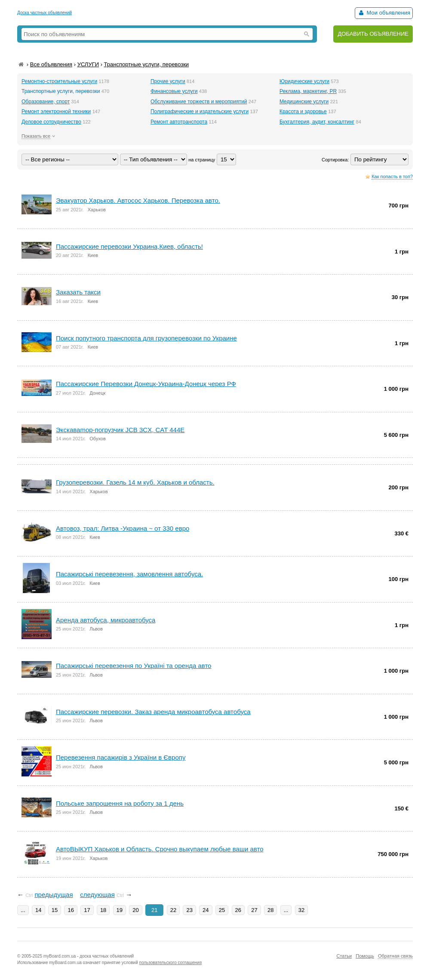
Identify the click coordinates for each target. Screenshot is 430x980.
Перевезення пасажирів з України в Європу (121, 757)
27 (254, 910)
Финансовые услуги (174, 91)
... (23, 910)
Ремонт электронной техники (56, 111)
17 (87, 910)
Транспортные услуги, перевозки (147, 64)
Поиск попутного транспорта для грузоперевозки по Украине (146, 338)
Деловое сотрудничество (51, 122)
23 (189, 910)
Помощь (365, 956)
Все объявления (51, 64)
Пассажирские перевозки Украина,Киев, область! (129, 246)
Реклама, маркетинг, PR (308, 91)
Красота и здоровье (303, 111)
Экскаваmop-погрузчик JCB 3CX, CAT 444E (120, 430)
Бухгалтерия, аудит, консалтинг (317, 122)
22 (173, 910)
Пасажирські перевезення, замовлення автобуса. (129, 574)
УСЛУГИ (88, 64)
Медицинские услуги (304, 102)
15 (55, 910)
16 (71, 910)
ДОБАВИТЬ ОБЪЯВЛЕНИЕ (373, 34)
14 (38, 910)
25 (222, 910)
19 (120, 910)
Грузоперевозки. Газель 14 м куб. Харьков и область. (135, 482)
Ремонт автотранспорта (179, 122)
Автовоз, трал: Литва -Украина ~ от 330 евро (123, 528)
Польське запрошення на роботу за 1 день (120, 803)
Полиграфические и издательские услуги (200, 111)
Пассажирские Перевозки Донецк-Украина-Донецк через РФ (146, 384)
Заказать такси (78, 292)
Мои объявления (384, 13)
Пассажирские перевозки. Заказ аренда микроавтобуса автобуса (153, 712)
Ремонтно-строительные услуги (59, 81)
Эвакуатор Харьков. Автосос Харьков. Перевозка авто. (138, 200)
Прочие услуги (168, 81)
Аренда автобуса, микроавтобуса (106, 620)
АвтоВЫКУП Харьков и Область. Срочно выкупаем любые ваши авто (160, 849)
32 (301, 910)
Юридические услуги (304, 81)
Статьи (344, 956)
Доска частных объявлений (45, 13)
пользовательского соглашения (171, 963)
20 (135, 910)
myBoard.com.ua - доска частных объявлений (89, 956)
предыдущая (54, 895)
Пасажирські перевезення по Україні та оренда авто (134, 666)
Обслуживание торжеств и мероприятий (199, 102)
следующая (97, 895)
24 (206, 910)
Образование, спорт (46, 102)
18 (103, 910)
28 (270, 910)
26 (238, 910)
